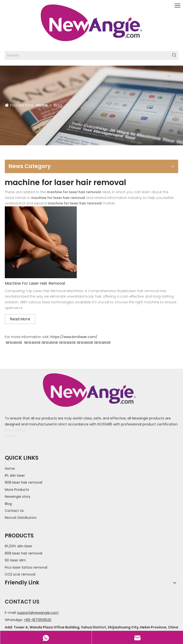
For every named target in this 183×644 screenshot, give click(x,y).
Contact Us (14, 511)
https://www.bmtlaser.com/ (74, 337)
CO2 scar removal (20, 574)
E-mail (10, 613)
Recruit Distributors (21, 518)
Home (10, 469)
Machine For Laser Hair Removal (35, 283)
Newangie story (18, 497)
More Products (17, 490)
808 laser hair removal (24, 482)
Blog (8, 504)
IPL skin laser (15, 475)
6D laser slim (15, 560)
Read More (20, 319)
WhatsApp (13, 620)
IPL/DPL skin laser (19, 546)
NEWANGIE (14, 343)
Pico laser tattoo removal (26, 567)
